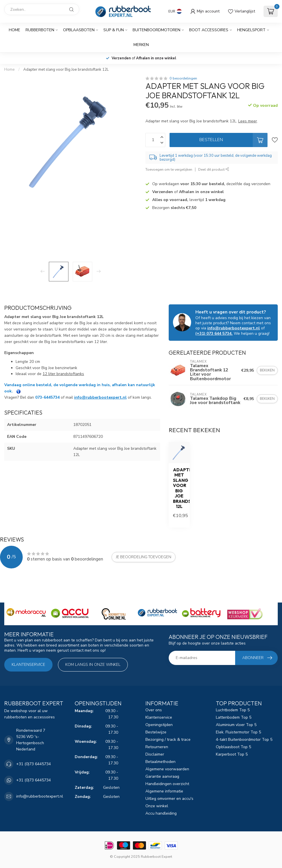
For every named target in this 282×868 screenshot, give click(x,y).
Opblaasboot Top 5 (233, 747)
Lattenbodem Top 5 (234, 717)
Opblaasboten (79, 30)
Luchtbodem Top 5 (233, 710)
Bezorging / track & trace (168, 740)
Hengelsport (251, 30)
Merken (141, 45)
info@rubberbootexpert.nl (100, 397)
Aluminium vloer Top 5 (236, 725)
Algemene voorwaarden (167, 769)
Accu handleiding (161, 813)
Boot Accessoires (209, 30)
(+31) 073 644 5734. (214, 333)
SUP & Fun (114, 30)
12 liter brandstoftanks (63, 374)
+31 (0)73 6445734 (34, 764)
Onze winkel (157, 806)
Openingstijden (159, 725)
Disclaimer (155, 754)
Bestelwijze (156, 732)
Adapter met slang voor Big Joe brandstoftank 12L (66, 70)
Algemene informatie (164, 791)
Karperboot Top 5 (232, 754)
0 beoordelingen (183, 78)
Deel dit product (214, 169)
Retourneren (157, 747)
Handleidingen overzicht (167, 784)
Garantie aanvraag (162, 776)
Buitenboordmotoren (156, 30)
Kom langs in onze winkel (93, 665)
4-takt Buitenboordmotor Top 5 (244, 740)
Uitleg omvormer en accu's (169, 799)
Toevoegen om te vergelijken (169, 169)
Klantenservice (28, 665)
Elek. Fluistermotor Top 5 (238, 732)
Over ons (154, 710)
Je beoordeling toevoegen (144, 557)
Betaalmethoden (160, 762)
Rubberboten (40, 30)
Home (14, 30)
